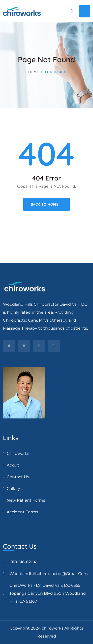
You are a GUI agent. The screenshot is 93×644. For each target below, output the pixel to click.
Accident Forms (22, 512)
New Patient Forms (26, 500)
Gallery (13, 489)
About (13, 465)
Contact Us (18, 477)
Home (32, 72)
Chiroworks (18, 453)
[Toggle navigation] (85, 11)
